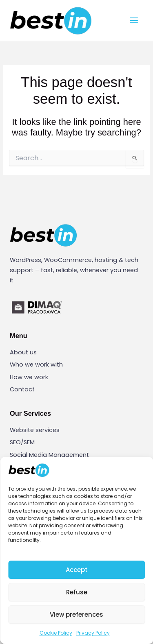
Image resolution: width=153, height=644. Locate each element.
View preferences (76, 615)
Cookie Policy (56, 633)
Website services (35, 430)
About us (23, 352)
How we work (29, 377)
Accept (77, 570)
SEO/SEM (22, 442)
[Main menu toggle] (134, 20)
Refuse (77, 592)
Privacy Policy (93, 633)
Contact (22, 389)
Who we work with (36, 365)
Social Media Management (49, 455)
